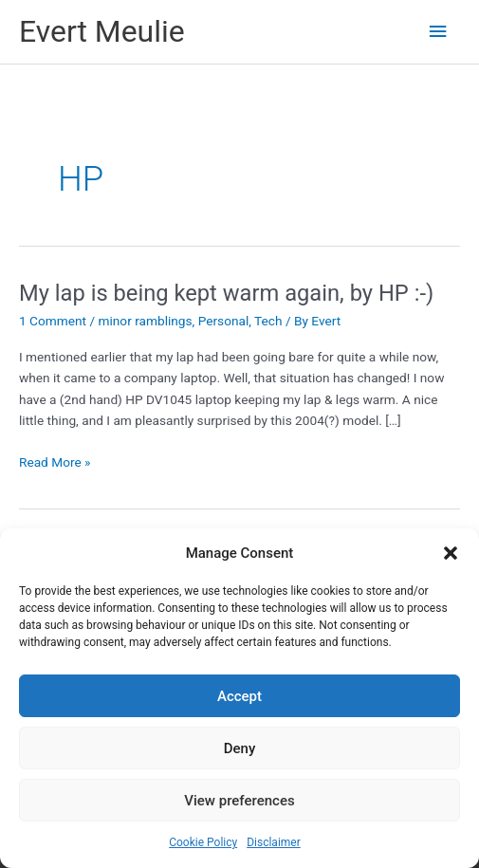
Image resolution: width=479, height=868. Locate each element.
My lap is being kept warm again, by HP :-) (226, 293)
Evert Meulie (102, 31)
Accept (239, 696)
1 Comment (53, 321)
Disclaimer (274, 842)
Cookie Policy (203, 842)
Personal (224, 321)
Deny (240, 748)
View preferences (239, 801)
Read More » (55, 462)
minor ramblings (145, 321)
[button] (451, 553)
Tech (268, 321)
